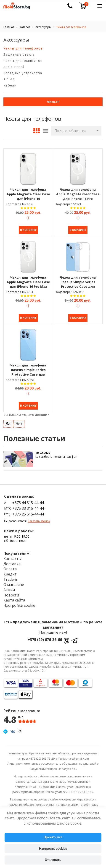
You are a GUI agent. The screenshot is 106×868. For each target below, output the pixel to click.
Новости (11, 595)
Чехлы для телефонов (23, 48)
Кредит (10, 574)
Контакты (12, 559)
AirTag (9, 79)
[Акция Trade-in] (28, 218)
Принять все (53, 837)
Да (8, 424)
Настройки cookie (19, 605)
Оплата (10, 569)
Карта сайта (14, 600)
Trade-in (11, 579)
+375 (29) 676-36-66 (45, 640)
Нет (19, 424)
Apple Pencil (14, 67)
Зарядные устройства (23, 73)
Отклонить (53, 860)
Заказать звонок (39, 521)
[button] (76, 131)
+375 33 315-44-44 (28, 508)
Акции (9, 590)
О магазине (14, 585)
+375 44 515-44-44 (28, 503)
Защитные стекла (19, 54)
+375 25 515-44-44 (28, 514)
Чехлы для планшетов (23, 61)
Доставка (12, 564)
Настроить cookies (53, 849)
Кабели (10, 85)
